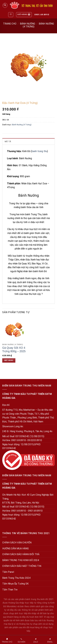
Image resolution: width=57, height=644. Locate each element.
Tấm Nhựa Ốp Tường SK (15, 584)
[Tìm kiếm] (5, 5)
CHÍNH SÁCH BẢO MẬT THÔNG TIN (22, 566)
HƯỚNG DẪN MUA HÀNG (16, 548)
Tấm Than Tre (10, 590)
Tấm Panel (8, 572)
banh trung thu (39, 151)
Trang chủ (10, 24)
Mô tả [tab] (8, 141)
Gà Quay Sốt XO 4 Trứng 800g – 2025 (14, 350)
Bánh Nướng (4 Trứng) (22, 125)
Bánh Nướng (28, 24)
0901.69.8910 (42, 14)
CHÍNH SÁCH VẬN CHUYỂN (17, 543)
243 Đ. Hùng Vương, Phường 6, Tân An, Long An (27, 431)
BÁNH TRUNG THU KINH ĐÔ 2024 (21, 560)
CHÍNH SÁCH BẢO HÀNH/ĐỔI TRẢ (21, 554)
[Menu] (11, 15)
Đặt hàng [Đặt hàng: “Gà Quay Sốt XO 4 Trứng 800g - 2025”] (9, 360)
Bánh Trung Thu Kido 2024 (16, 578)
